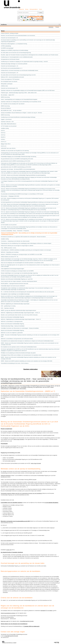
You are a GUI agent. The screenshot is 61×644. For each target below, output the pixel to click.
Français (57, 27)
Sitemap (27, 9)
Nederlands (51, 27)
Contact (40, 9)
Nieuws (3, 31)
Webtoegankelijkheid (34, 9)
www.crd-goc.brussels (19, 439)
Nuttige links (21, 9)
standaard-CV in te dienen (47, 611)
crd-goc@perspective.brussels (27, 621)
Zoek (18, 11)
